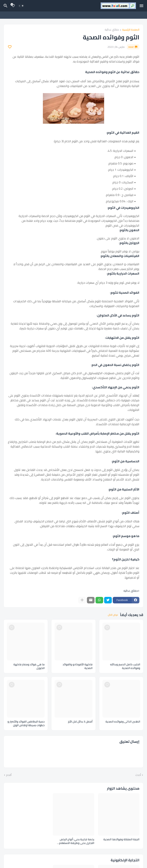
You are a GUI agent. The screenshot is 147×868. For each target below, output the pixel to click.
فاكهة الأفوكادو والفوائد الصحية (78, 666)
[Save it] (10, 47)
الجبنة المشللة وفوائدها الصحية (121, 839)
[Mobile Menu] (141, 6)
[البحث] (5, 6)
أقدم (9, 775)
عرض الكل (113, 615)
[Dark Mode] (21, 6)
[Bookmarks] (13, 6)
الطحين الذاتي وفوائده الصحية (123, 722)
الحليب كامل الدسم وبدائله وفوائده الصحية (125, 666)
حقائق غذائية (112, 30)
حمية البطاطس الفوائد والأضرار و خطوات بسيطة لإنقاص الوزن (26, 723)
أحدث (138, 775)
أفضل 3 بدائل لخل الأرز (80, 722)
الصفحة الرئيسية (131, 30)
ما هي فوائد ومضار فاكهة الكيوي (29, 666)
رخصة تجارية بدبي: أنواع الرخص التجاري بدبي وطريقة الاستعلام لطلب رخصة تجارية (77, 841)
